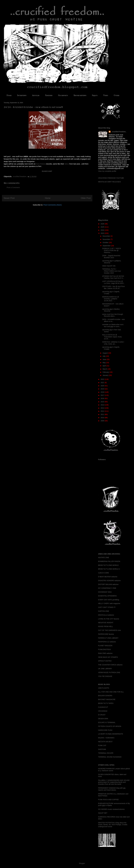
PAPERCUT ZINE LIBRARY (108, 638)
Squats (95, 95)
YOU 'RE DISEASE (105, 676)
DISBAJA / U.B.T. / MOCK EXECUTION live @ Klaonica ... (112, 250)
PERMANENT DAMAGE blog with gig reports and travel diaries (112, 789)
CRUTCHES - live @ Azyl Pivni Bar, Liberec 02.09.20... (113, 287)
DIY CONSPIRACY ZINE (107, 588)
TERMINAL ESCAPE (106, 753)
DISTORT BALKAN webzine (108, 584)
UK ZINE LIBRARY (105, 669)
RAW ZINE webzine (105, 653)
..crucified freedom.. (119, 132)
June (105, 359)
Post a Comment (13, 187)
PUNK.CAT (102, 745)
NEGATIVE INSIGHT (106, 623)
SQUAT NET (103, 813)
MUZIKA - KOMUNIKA (106, 738)
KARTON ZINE (104, 611)
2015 (103, 402)
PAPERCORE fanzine (106, 634)
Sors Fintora (41, 164)
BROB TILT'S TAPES (106, 703)
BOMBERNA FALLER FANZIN (109, 561)
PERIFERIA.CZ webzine (107, 642)
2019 (103, 389)
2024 (103, 230)
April (104, 366)
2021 (103, 383)
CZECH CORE (104, 573)
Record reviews (80, 95)
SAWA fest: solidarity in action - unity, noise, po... (113, 343)
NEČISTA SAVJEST (105, 742)
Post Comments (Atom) (53, 205)
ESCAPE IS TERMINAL (107, 722)
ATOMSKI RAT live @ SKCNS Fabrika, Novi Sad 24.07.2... (113, 277)
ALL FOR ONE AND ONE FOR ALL (111, 692)
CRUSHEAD (103, 711)
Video (106, 95)
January (106, 375)
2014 (103, 405)
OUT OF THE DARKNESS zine (109, 630)
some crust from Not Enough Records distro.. (113, 315)
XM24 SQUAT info (109, 266)
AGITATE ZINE (104, 558)
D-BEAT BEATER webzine (108, 577)
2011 (103, 414)
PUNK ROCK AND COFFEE (108, 800)
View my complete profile (107, 171)
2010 (103, 418)
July (104, 356)
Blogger (82, 863)
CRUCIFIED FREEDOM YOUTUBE (111, 178)
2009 (103, 421)
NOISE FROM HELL (106, 626)
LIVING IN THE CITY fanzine (109, 619)
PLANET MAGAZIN (105, 646)
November (107, 239)
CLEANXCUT (103, 707)
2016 (103, 398)
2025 (103, 227)
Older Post (86, 198)
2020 (103, 386)
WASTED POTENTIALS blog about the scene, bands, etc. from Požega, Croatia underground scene (113, 825)
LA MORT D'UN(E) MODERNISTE (111, 734)
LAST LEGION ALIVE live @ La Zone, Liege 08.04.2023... (113, 282)
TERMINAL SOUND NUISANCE (110, 757)
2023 (103, 233)
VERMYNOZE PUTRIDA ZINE (109, 672)
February (106, 372)
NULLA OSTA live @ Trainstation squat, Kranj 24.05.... (112, 337)
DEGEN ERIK (103, 719)
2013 (103, 408)
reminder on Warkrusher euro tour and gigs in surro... (113, 325)
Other (116, 95)
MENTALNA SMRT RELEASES (109, 182)
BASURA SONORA (105, 696)
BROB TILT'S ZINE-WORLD (108, 565)
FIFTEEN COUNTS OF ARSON (110, 726)
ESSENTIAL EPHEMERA (107, 596)
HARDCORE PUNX (105, 730)
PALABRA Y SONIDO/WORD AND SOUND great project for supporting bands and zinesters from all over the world (114, 782)
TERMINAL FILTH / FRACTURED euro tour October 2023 (112, 271)
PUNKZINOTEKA (104, 649)
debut (67, 164)
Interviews (22, 95)
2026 (103, 224)
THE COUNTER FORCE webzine (110, 665)
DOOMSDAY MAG (105, 592)
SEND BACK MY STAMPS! (108, 657)
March (105, 369)
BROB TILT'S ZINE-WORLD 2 (109, 569)
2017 (103, 395)
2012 (103, 411)
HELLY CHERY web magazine (109, 603)
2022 (103, 379)
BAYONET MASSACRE (107, 699)
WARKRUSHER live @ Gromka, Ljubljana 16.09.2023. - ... (111, 299)
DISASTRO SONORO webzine (109, 581)
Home (9, 95)
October (106, 242)
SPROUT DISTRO (105, 661)
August (105, 353)
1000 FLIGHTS (104, 688)
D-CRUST (102, 715)
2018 (103, 392)
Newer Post (9, 198)
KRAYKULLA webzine (106, 615)
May (104, 363)
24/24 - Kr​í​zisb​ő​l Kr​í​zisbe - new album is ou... (113, 320)
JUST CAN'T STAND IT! (107, 607)
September (107, 246)
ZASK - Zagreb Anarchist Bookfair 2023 (111, 257)
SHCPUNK (102, 749)
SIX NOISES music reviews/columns (111, 809)
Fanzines (49, 95)
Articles (36, 95)
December (107, 236)
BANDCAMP (47, 171)
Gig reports (63, 95)
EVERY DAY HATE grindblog (109, 600)
